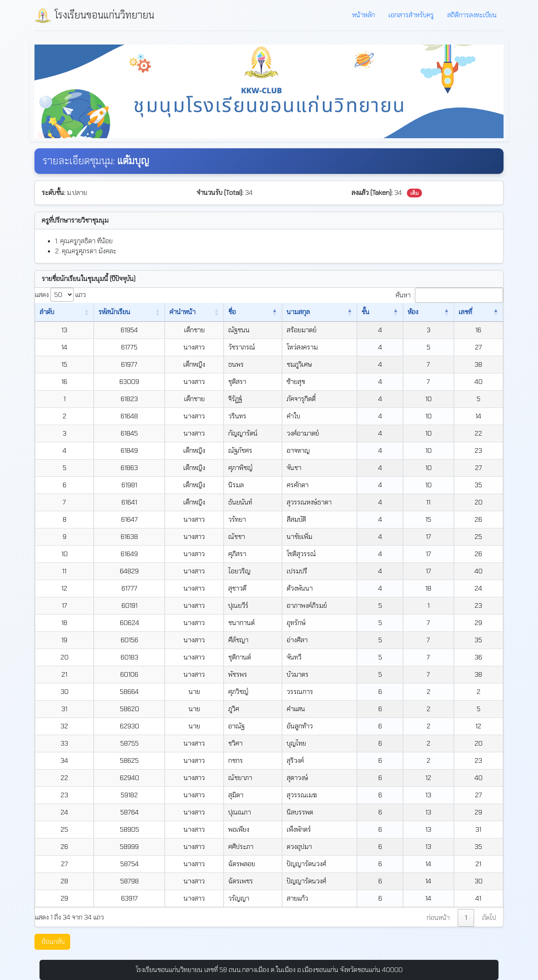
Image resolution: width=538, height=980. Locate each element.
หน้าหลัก (364, 15)
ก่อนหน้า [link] (438, 918)
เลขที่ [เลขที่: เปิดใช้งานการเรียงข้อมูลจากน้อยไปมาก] (467, 312)
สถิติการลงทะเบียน (472, 15)
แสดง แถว (60, 295)
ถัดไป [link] (489, 918)
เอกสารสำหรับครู (411, 15)
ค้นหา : (449, 295)
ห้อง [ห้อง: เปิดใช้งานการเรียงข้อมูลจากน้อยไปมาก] (423, 312)
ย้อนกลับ (53, 942)
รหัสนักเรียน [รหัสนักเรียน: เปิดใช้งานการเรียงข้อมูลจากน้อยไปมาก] (105, 312)
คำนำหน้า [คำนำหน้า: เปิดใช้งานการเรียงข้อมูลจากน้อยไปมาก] (178, 312)
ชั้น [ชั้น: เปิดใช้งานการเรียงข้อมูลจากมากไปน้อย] (384, 312)
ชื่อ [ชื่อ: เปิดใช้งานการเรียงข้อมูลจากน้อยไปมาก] (236, 312)
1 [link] (466, 918)
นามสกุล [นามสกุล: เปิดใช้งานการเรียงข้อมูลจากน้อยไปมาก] (305, 312)
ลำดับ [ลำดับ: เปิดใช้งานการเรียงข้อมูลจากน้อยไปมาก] (47, 312)
